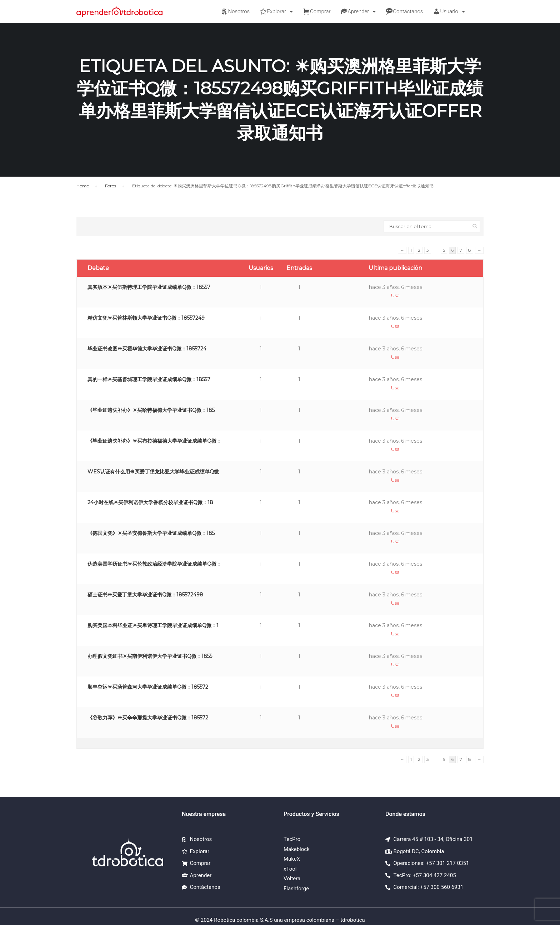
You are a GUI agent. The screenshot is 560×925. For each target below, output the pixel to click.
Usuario (449, 12)
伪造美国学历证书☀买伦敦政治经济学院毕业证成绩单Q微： (154, 564)
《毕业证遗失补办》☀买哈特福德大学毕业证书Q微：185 (151, 410)
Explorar (276, 12)
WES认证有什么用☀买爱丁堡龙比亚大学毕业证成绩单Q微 (153, 472)
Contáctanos (404, 11)
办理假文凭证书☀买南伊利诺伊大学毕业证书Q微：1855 (150, 656)
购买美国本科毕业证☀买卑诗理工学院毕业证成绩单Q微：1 (153, 625)
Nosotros (235, 11)
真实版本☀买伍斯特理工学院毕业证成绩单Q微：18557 (149, 287)
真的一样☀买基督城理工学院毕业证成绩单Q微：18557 (149, 379)
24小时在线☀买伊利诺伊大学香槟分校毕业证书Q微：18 (150, 502)
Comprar (317, 11)
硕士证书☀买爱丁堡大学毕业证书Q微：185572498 (145, 595)
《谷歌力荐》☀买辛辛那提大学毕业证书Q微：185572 (148, 718)
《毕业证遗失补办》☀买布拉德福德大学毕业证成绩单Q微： (154, 441)
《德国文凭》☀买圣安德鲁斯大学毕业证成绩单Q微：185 (151, 533)
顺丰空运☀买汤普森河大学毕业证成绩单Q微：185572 (148, 687)
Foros (111, 186)
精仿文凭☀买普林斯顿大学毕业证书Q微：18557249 (146, 318)
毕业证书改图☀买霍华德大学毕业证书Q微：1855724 (147, 349)
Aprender (358, 12)
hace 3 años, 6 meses (396, 287)
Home (83, 186)
